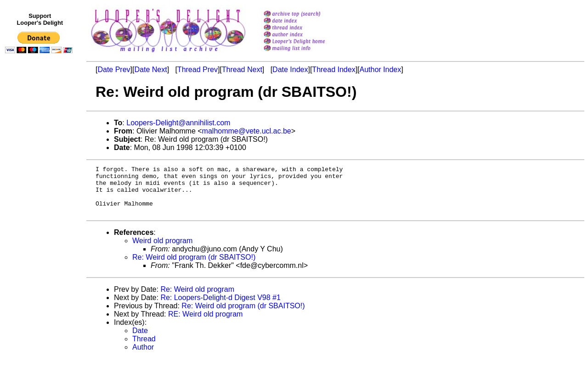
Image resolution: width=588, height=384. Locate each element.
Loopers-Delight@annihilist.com (178, 123)
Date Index (290, 70)
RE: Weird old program (205, 324)
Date (140, 340)
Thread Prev (198, 70)
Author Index (381, 70)
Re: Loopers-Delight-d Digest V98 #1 (220, 307)
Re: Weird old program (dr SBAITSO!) (194, 267)
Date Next (150, 70)
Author (143, 357)
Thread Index (334, 70)
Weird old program (162, 250)
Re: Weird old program (197, 299)
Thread (144, 348)
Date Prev (114, 70)
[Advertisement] (40, 246)
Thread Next (242, 70)
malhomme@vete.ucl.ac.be (247, 131)
